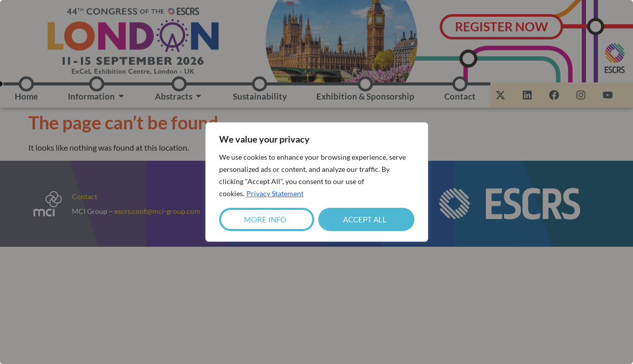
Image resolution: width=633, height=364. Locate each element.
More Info (265, 219)
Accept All (365, 219)
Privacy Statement (275, 193)
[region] (316, 182)
